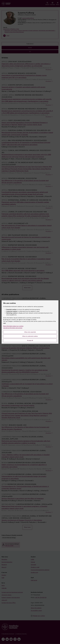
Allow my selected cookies (30, 336)
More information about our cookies (13, 326)
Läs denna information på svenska (13, 328)
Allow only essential (30, 332)
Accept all (30, 340)
